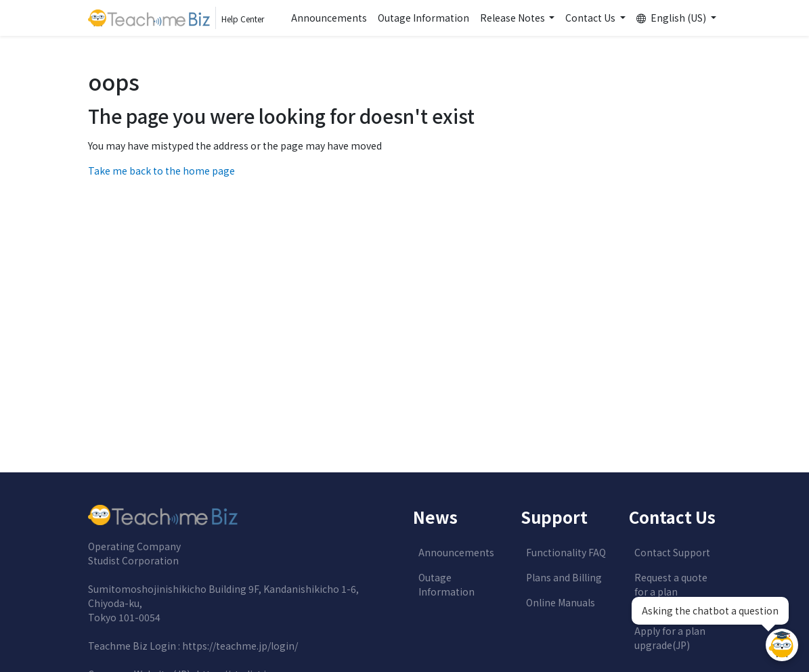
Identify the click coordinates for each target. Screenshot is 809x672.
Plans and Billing (564, 577)
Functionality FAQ (566, 552)
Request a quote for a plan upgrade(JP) (671, 591)
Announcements (329, 18)
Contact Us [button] (591, 18)
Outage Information (423, 18)
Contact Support (672, 552)
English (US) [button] (672, 18)
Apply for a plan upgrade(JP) (670, 638)
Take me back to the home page (161, 171)
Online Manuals (561, 602)
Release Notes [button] (513, 18)
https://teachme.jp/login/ (240, 646)
